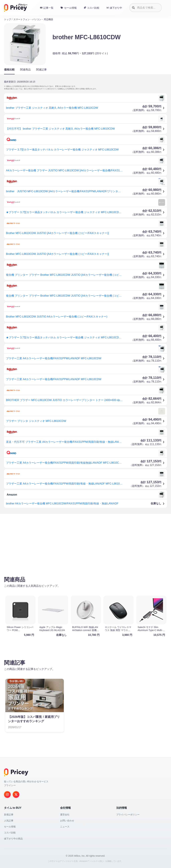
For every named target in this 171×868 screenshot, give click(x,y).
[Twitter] (16, 795)
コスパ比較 (10, 833)
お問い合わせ (67, 821)
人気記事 (9, 821)
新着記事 (9, 815)
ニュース (65, 827)
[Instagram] (7, 795)
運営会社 (65, 815)
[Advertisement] (85, 542)
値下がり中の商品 (13, 839)
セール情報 (10, 827)
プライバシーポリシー (128, 815)
